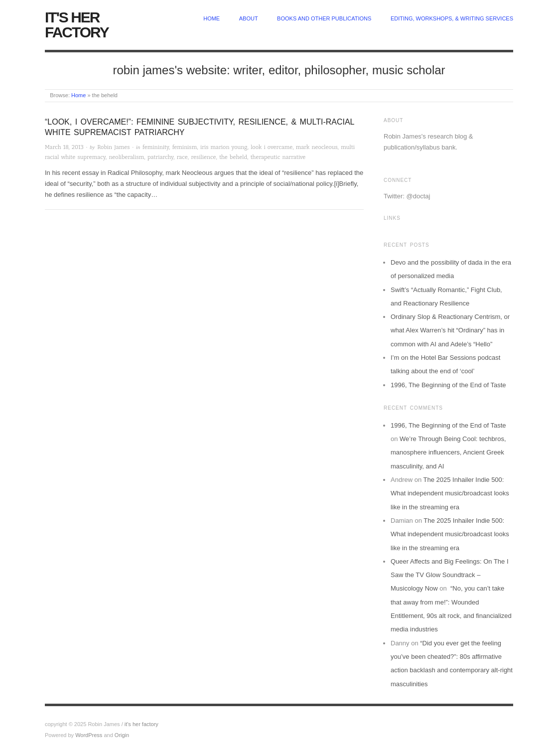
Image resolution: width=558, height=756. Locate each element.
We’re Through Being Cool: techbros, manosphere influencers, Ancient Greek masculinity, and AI (448, 453)
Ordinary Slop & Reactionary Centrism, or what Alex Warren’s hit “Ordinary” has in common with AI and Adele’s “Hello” (450, 330)
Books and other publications (324, 18)
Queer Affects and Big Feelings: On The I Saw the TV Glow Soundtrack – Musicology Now (450, 575)
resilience (203, 157)
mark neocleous (317, 147)
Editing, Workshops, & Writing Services (452, 18)
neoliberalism (126, 157)
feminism (185, 147)
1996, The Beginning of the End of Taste (448, 385)
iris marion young (224, 147)
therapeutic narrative (278, 157)
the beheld (233, 157)
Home (78, 95)
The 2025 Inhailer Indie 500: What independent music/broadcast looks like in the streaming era (450, 493)
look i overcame (272, 147)
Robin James (113, 147)
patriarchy (160, 157)
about (249, 18)
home (211, 18)
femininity (156, 147)
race (182, 157)
